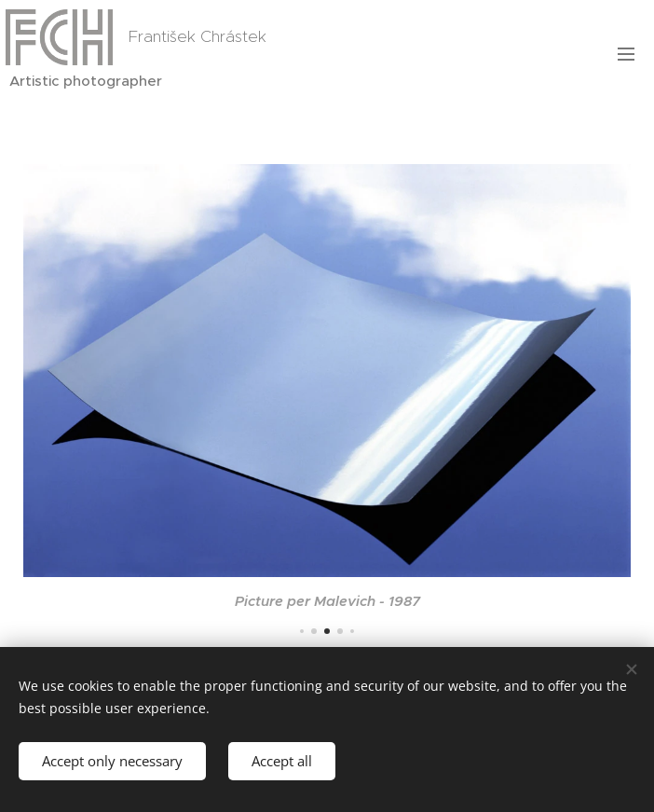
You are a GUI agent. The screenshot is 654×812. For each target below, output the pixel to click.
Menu (626, 54)
